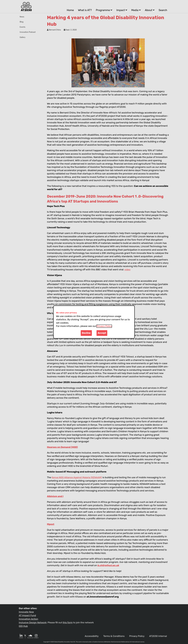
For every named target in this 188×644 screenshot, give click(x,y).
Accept (102, 333)
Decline (86, 333)
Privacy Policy (104, 326)
